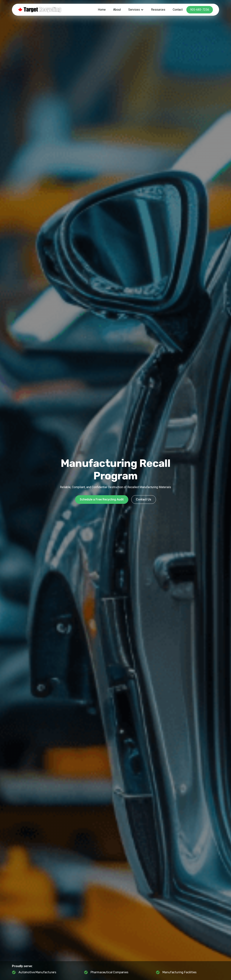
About (117, 10)
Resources (158, 10)
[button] (136, 10)
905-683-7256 (200, 10)
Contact (178, 10)
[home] (40, 10)
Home (102, 10)
